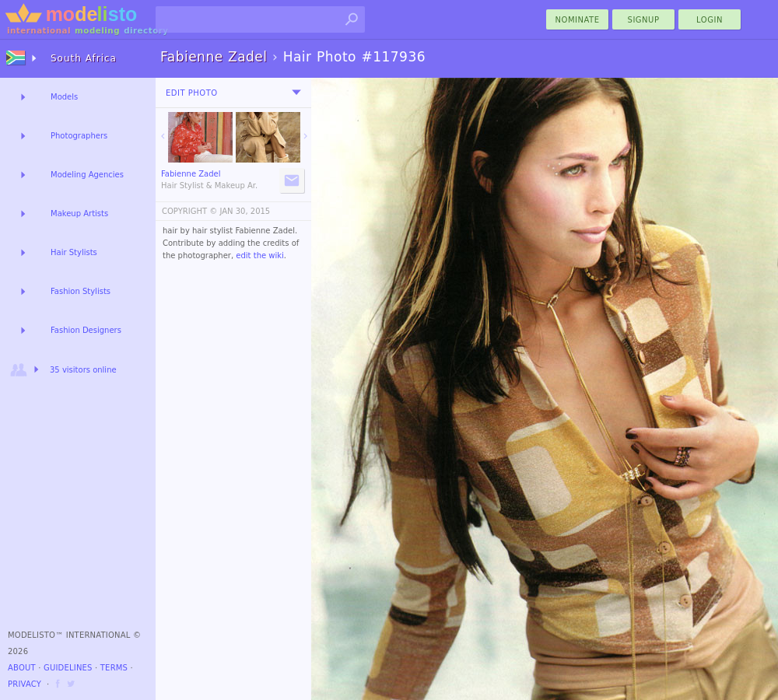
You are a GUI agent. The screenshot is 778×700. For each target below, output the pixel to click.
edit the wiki (260, 255)
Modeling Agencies (87, 175)
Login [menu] (710, 20)
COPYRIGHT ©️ (189, 211)
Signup (644, 20)
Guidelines (68, 668)
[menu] (296, 93)
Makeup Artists (79, 213)
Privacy (25, 684)
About (22, 668)
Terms (114, 668)
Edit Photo (192, 93)
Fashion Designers (86, 330)
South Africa (84, 58)
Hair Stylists (74, 252)
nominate (578, 20)
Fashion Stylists (81, 291)
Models (64, 97)
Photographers (79, 136)
